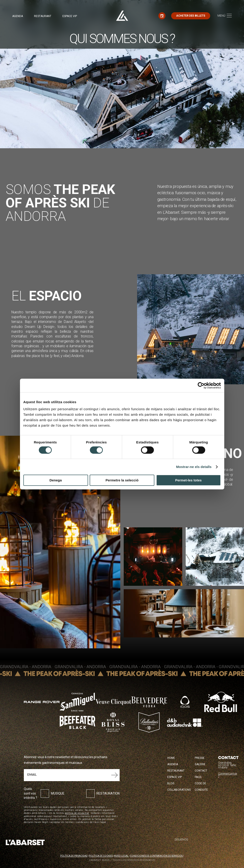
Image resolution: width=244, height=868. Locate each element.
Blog (171, 783)
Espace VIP (70, 16)
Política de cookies (101, 856)
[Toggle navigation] (225, 16)
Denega (56, 480)
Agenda (18, 16)
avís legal (100, 822)
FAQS (198, 777)
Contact (201, 771)
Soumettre (115, 775)
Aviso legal (121, 856)
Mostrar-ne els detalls (194, 467)
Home (171, 758)
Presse (200, 758)
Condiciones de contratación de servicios (157, 856)
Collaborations (179, 790)
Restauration (108, 793)
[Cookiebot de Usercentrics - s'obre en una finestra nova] (201, 385)
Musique (58, 793)
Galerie (200, 764)
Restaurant (43, 16)
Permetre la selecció (122, 480)
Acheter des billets (191, 16)
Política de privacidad (74, 856)
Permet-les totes (189, 480)
